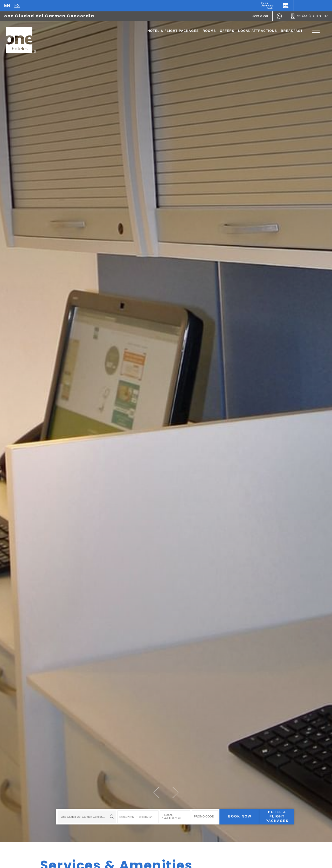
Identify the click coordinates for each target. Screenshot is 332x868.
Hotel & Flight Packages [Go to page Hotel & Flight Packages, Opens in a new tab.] (173, 31)
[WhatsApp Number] (279, 16)
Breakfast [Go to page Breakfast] (292, 31)
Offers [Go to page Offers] (227, 31)
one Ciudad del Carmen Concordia (49, 16)
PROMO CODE (195, 812)
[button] (157, 792)
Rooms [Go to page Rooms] (209, 31)
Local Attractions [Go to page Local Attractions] (258, 31)
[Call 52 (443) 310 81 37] (309, 16)
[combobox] (78, 812)
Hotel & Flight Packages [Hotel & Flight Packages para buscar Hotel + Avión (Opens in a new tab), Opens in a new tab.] (268, 812)
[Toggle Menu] (316, 31)
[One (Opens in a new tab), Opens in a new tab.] (268, 6)
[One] (286, 6)
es (17, 6)
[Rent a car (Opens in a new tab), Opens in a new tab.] (260, 16)
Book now (231, 812)
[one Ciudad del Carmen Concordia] (21, 40)
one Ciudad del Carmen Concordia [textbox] (74, 812)
